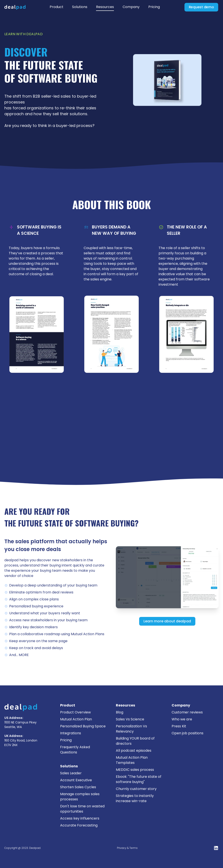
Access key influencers (80, 818)
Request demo (201, 7)
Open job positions (188, 733)
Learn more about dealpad (167, 621)
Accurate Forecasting (79, 825)
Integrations (71, 733)
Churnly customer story (136, 789)
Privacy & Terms (127, 848)
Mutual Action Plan (76, 719)
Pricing (154, 7)
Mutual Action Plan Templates (132, 760)
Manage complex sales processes (80, 797)
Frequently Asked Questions (75, 750)
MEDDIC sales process (135, 770)
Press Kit (179, 726)
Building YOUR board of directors (135, 741)
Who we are (182, 719)
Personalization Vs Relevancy (131, 729)
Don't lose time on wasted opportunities (82, 809)
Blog (120, 712)
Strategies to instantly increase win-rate (135, 798)
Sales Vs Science (130, 719)
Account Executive (76, 780)
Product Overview (75, 712)
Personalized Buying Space (83, 726)
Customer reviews (187, 712)
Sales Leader (71, 773)
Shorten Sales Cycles (78, 787)
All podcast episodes (134, 751)
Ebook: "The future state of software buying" (139, 779)
